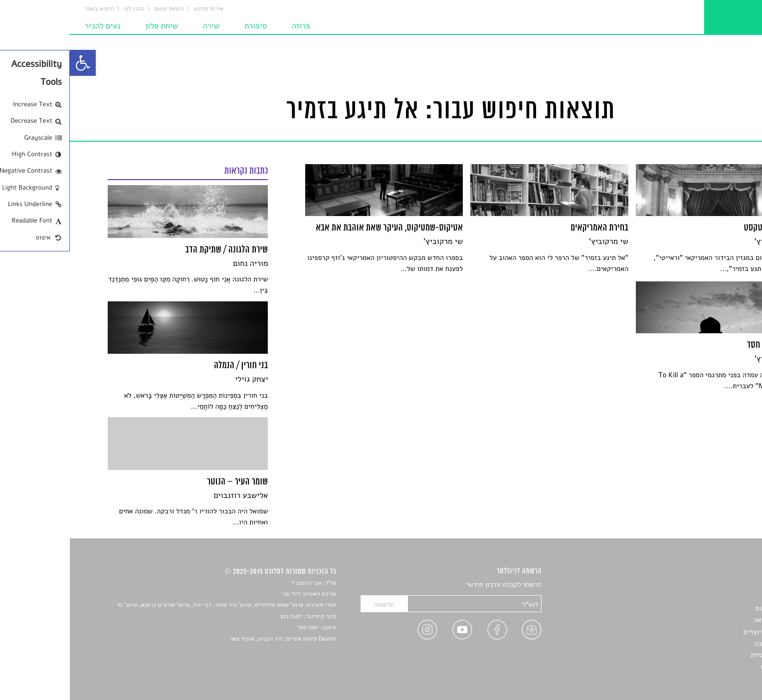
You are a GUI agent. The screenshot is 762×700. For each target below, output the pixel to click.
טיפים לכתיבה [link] (704, 643)
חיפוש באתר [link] (30, 9)
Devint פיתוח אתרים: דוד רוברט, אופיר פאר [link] (213, 639)
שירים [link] (716, 596)
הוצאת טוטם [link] (99, 9)
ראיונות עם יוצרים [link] (699, 632)
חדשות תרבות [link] (705, 608)
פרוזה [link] (231, 26)
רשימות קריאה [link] (704, 620)
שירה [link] (141, 26)
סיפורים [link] (713, 585)
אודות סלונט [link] (139, 9)
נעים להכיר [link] (33, 26)
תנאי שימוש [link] (707, 667)
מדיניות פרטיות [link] (702, 655)
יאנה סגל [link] (239, 628)
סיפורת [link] (186, 26)
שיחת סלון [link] (92, 26)
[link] (13, 63)
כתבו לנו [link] (65, 9)
